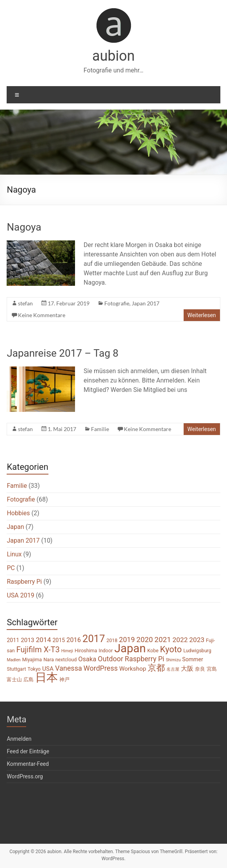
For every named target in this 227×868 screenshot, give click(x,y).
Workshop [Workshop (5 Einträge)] (133, 669)
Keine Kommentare (42, 315)
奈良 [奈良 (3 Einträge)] (200, 669)
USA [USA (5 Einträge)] (48, 669)
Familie (100, 429)
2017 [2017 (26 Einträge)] (94, 639)
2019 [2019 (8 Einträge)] (127, 640)
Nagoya (24, 227)
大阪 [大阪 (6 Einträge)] (187, 669)
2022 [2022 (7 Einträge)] (180, 640)
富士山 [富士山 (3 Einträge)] (14, 679)
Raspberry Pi (24, 582)
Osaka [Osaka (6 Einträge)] (87, 659)
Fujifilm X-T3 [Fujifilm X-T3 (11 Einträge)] (38, 650)
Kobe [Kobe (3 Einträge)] (153, 651)
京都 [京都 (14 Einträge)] (156, 668)
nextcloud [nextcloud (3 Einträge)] (66, 660)
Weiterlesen (202, 315)
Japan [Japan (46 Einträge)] (130, 648)
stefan (25, 303)
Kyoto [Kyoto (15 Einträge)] (171, 649)
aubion (113, 56)
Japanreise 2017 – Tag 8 (63, 353)
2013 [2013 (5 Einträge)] (28, 640)
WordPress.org (25, 776)
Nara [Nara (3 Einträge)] (49, 660)
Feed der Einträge (28, 751)
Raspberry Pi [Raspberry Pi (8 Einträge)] (144, 659)
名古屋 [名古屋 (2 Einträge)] (173, 669)
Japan (15, 527)
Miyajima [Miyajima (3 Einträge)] (32, 660)
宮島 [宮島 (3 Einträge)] (212, 669)
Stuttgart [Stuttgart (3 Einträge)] (16, 669)
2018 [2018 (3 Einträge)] (112, 640)
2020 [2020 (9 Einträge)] (145, 640)
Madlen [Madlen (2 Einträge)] (13, 660)
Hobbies (18, 513)
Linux (14, 554)
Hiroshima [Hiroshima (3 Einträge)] (86, 651)
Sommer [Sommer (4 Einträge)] (192, 659)
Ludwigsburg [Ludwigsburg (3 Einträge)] (197, 651)
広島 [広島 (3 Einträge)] (29, 679)
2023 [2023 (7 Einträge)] (197, 640)
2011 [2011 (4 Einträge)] (13, 640)
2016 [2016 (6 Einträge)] (74, 640)
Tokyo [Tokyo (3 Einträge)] (34, 669)
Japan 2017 (146, 303)
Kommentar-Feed (28, 764)
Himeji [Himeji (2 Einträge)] (67, 651)
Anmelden (19, 739)
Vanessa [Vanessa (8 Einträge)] (69, 668)
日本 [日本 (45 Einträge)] (46, 677)
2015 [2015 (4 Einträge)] (59, 640)
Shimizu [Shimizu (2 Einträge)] (173, 660)
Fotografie (117, 303)
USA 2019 (20, 595)
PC (11, 568)
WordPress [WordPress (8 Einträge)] (101, 668)
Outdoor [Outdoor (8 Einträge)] (110, 659)
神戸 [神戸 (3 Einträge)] (64, 679)
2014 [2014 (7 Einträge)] (44, 640)
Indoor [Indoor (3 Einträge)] (105, 651)
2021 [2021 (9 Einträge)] (163, 640)
